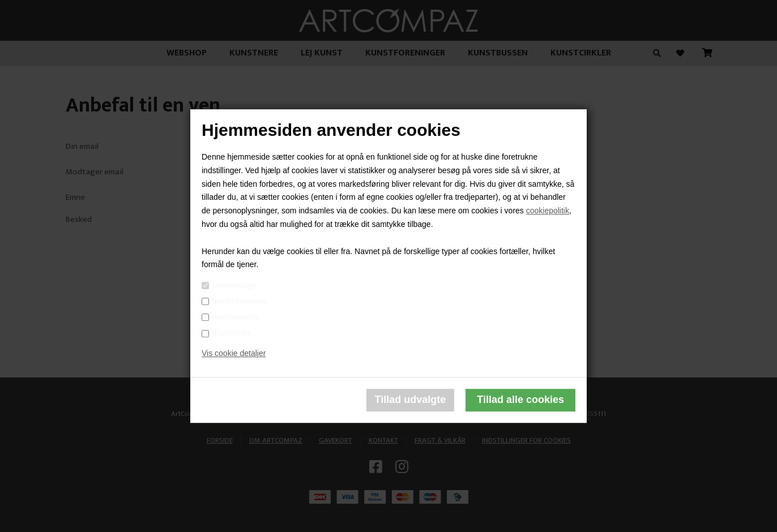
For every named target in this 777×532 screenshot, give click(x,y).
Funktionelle (235, 317)
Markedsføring (239, 301)
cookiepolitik (548, 211)
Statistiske (232, 333)
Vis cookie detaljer (234, 353)
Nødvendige (234, 285)
